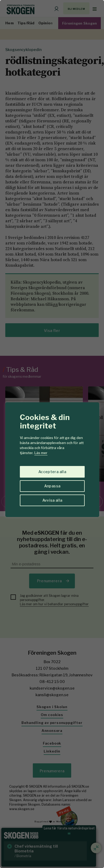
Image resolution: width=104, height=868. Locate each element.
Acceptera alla (52, 472)
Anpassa (52, 486)
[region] (52, 434)
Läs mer (41, 453)
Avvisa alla (52, 500)
